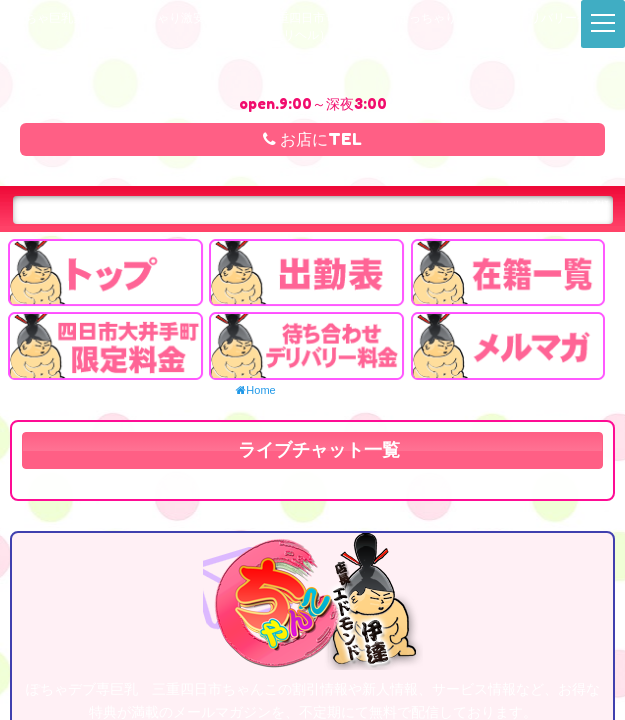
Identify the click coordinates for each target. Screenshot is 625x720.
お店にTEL (312, 139)
